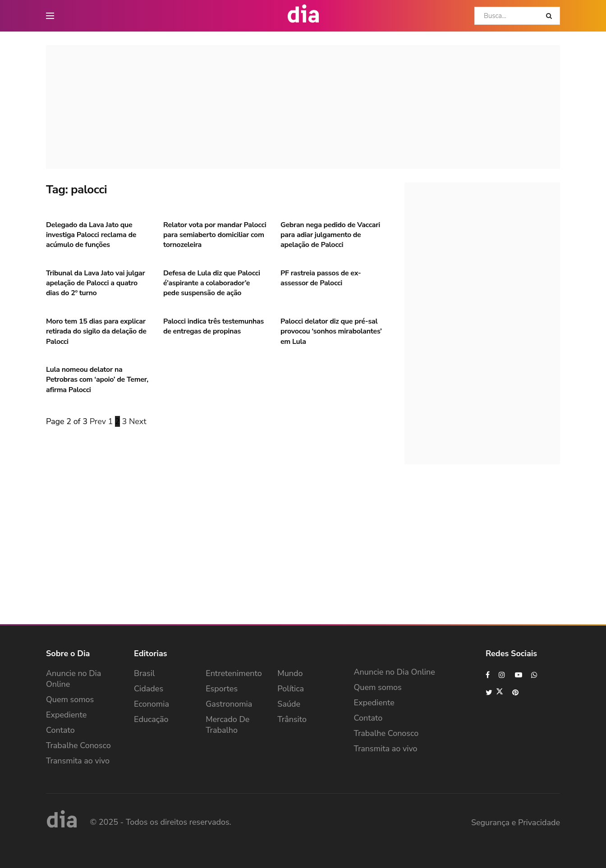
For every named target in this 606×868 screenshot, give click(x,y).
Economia (151, 704)
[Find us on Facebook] (488, 675)
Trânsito (292, 719)
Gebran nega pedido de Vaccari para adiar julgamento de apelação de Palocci (330, 235)
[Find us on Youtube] (519, 675)
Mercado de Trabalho (227, 725)
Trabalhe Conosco (78, 745)
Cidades (149, 689)
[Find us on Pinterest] (516, 692)
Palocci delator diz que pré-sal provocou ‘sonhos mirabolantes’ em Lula (331, 331)
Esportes (222, 689)
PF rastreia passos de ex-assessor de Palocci (321, 278)
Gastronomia (229, 704)
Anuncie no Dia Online (73, 679)
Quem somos (70, 699)
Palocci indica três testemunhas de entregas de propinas (213, 326)
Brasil (144, 673)
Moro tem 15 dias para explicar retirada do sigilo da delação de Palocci (96, 331)
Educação (151, 719)
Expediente (66, 715)
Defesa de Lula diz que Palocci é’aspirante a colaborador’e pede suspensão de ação (212, 283)
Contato (60, 730)
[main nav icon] (50, 16)
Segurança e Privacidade (516, 822)
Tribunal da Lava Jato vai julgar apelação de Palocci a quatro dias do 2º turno (95, 283)
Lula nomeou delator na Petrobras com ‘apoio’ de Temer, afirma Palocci (97, 380)
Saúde (289, 704)
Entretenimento (234, 673)
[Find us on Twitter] (494, 692)
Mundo (290, 673)
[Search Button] (551, 16)
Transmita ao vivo (78, 761)
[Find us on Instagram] (502, 675)
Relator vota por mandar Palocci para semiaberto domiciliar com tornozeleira (215, 235)
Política (291, 689)
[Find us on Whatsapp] (535, 675)
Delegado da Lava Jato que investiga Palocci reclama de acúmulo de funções (91, 235)
